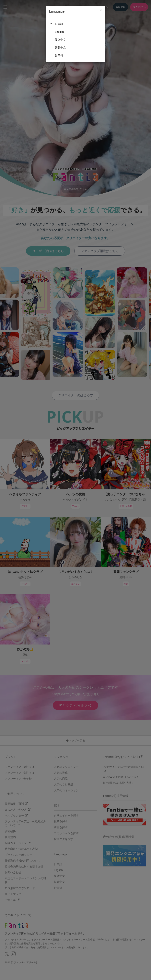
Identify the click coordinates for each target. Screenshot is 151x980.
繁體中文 (60, 48)
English (59, 32)
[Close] (101, 11)
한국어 (59, 55)
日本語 (59, 24)
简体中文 (60, 40)
